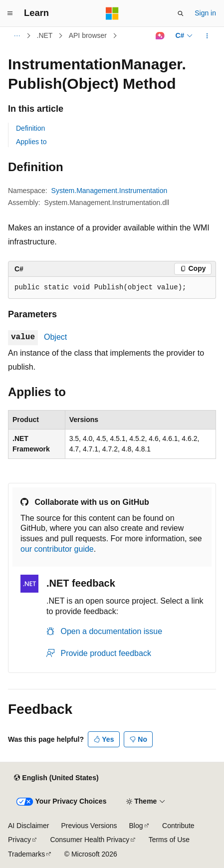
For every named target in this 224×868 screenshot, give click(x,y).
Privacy (19, 840)
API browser (88, 35)
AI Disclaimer (28, 826)
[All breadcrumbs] (17, 36)
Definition (30, 128)
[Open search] (181, 13)
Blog (136, 826)
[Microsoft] (112, 13)
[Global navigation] (10, 13)
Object (55, 337)
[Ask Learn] (160, 36)
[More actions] (207, 36)
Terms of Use (169, 840)
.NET (45, 35)
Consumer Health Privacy (90, 840)
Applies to (31, 142)
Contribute (178, 826)
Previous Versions (89, 826)
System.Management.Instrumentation (110, 191)
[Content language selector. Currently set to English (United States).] (56, 778)
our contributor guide (57, 549)
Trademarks (26, 854)
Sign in (205, 13)
